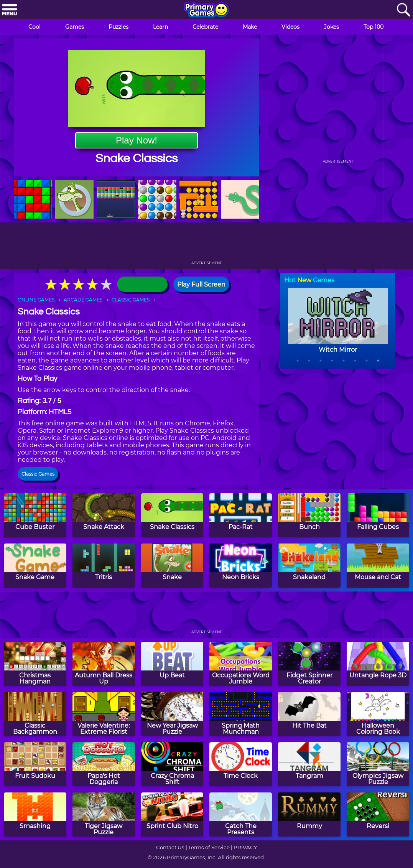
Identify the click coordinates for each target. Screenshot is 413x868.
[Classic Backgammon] (35, 714)
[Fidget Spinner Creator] (309, 664)
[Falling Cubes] (378, 515)
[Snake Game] (35, 566)
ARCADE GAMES (83, 300)
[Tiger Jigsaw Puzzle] (104, 814)
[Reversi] (378, 814)
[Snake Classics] (172, 515)
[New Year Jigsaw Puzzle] (172, 714)
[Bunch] (309, 515)
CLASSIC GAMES (131, 300)
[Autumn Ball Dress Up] (104, 664)
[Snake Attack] (104, 515)
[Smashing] (35, 814)
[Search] (403, 10)
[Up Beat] (172, 664)
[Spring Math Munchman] (241, 714)
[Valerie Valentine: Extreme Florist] (104, 714)
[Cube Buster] (35, 515)
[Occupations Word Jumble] (241, 664)
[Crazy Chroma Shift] (172, 764)
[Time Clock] (241, 764)
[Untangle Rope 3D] (378, 664)
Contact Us (170, 847)
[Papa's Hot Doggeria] (104, 764)
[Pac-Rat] (241, 515)
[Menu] (10, 10)
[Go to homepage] (206, 10)
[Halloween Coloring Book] (378, 714)
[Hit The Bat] (309, 714)
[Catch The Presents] (241, 814)
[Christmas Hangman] (35, 664)
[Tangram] (309, 764)
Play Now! (137, 140)
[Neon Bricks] (241, 566)
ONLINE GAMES (36, 300)
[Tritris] (104, 566)
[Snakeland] (309, 566)
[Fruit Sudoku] (35, 764)
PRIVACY (245, 847)
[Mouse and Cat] (378, 566)
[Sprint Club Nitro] (172, 814)
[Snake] (172, 566)
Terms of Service (209, 847)
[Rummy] (309, 814)
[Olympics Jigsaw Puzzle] (378, 764)
